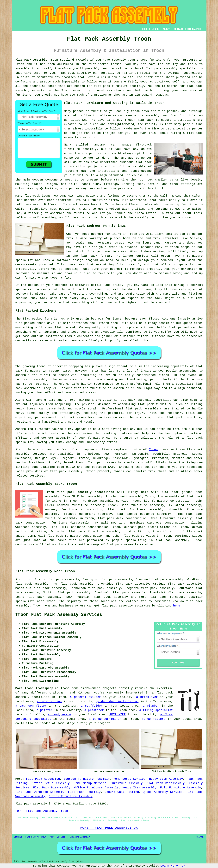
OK (184, 866)
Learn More (169, 866)
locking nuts (133, 184)
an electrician (49, 701)
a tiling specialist (156, 710)
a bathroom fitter (31, 706)
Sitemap (18, 837)
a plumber (151, 706)
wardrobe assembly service (106, 501)
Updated (61, 837)
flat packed (65, 327)
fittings (111, 184)
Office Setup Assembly (51, 783)
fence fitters (154, 719)
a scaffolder (92, 706)
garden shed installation (117, 701)
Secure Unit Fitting (122, 792)
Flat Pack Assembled (43, 779)
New (52, 837)
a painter (44, 710)
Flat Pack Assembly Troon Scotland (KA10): (52, 60)
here (177, 606)
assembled (166, 323)
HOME (145, 29)
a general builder (85, 697)
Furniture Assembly (126, 783)
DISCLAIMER (194, 29)
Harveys (171, 243)
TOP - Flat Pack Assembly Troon (42, 811)
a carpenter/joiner (105, 719)
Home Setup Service (129, 779)
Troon (153, 449)
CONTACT (178, 29)
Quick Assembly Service (163, 792)
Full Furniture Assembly (181, 788)
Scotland (181, 536)
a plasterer (94, 710)
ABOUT (166, 29)
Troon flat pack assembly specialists (80, 492)
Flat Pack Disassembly (166, 783)
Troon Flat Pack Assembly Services (59, 615)
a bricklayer (147, 697)
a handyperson (59, 715)
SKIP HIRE (117, 715)
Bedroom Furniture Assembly (87, 779)
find (28, 579)
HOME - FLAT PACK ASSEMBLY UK (109, 828)
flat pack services (139, 536)
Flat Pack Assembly (84, 792)
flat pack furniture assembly (119, 86)
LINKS (155, 29)
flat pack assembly (161, 69)
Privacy (200, 837)
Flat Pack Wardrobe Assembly (40, 792)
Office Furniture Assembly (97, 788)
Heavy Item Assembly (166, 779)
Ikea (190, 243)
